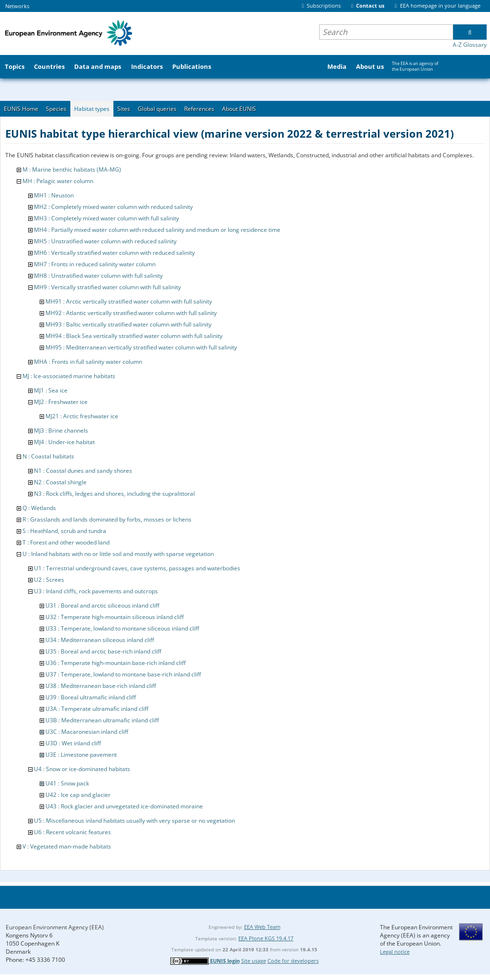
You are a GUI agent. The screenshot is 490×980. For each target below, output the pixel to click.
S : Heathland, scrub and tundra (64, 531)
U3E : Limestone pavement (81, 755)
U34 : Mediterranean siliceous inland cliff (100, 640)
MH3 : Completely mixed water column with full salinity (106, 218)
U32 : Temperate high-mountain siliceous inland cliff (115, 617)
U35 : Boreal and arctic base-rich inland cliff (103, 651)
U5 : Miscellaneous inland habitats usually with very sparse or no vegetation (134, 821)
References (199, 109)
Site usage (254, 961)
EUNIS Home (21, 109)
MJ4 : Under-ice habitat (64, 442)
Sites (124, 109)
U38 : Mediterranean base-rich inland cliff (101, 686)
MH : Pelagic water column (58, 181)
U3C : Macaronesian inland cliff (87, 732)
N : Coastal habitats (48, 456)
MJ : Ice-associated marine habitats (69, 376)
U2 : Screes (49, 580)
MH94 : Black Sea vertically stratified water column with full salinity (134, 336)
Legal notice (395, 952)
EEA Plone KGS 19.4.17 (266, 938)
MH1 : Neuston (54, 195)
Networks (17, 6)
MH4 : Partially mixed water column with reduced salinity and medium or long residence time (157, 230)
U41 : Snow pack (67, 783)
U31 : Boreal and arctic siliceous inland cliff (102, 605)
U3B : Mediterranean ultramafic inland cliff (102, 720)
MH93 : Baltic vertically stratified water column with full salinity (128, 324)
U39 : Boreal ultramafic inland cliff (91, 697)
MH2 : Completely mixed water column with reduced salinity (113, 207)
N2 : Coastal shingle (60, 482)
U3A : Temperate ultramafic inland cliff (97, 709)
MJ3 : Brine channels (61, 430)
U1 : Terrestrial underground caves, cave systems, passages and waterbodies (137, 568)
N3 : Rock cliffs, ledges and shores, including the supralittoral (114, 494)
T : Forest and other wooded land (66, 542)
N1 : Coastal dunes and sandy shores (83, 471)
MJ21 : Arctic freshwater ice (82, 416)
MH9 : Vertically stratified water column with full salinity (107, 287)
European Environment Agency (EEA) (55, 927)
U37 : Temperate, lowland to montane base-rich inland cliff (123, 674)
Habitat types (92, 109)
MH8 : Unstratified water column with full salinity (98, 276)
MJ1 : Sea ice (51, 390)
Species (56, 109)
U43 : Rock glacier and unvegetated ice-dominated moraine (124, 806)
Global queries (157, 109)
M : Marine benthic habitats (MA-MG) (72, 169)
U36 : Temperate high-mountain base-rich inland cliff (116, 663)
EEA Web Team (262, 927)
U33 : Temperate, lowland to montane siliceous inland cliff (122, 628)
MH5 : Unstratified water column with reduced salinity (105, 241)
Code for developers (293, 961)
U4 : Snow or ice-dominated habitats (82, 769)
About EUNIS (239, 109)
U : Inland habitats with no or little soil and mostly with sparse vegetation (118, 554)
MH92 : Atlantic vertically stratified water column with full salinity (131, 313)
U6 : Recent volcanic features (72, 832)
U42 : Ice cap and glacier (78, 795)
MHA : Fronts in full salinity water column (88, 362)
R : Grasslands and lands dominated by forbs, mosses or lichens (107, 519)
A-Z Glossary (470, 45)
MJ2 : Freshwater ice (61, 402)
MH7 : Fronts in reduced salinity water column (95, 264)
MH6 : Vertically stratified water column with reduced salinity (114, 253)
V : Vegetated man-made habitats (67, 846)
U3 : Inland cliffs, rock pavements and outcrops (96, 591)
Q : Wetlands (39, 508)
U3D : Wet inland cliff (73, 743)
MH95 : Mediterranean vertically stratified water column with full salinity (141, 347)
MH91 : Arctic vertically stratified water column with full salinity (129, 301)
